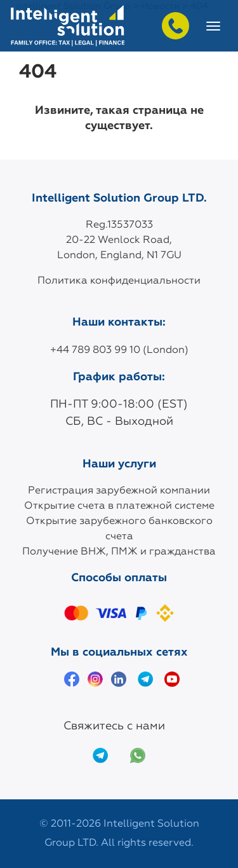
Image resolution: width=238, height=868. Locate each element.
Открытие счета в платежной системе (119, 506)
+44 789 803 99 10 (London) (119, 350)
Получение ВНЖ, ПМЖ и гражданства (119, 552)
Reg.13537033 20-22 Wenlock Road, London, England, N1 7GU (119, 240)
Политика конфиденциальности (119, 281)
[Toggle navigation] (213, 26)
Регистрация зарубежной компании (119, 491)
